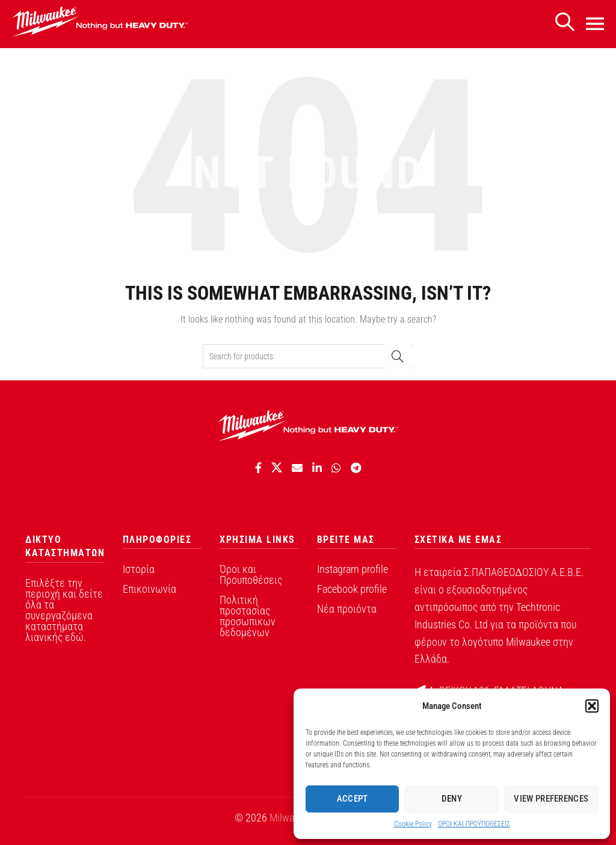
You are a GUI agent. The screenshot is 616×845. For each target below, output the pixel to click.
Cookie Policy (413, 824)
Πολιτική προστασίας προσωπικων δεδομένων (248, 616)
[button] (592, 706)
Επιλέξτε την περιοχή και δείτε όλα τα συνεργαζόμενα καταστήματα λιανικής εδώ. (64, 610)
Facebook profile (352, 589)
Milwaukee (292, 818)
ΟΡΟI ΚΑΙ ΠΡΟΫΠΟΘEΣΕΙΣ (474, 824)
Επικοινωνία (149, 589)
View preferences (551, 799)
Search (398, 356)
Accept (353, 799)
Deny (452, 799)
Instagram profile (353, 569)
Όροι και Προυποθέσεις (251, 574)
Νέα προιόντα (347, 609)
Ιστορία (139, 569)
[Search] (564, 23)
